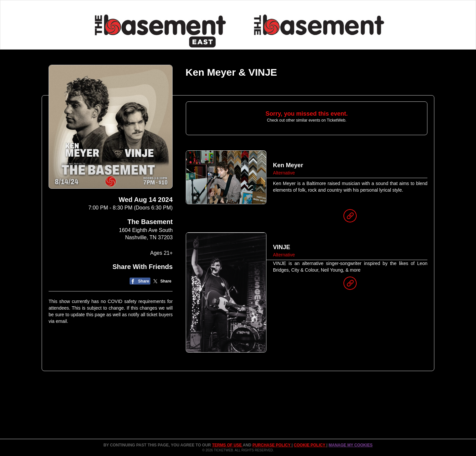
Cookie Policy (310, 445)
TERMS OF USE (227, 445)
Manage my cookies (351, 445)
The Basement (150, 222)
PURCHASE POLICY (272, 445)
